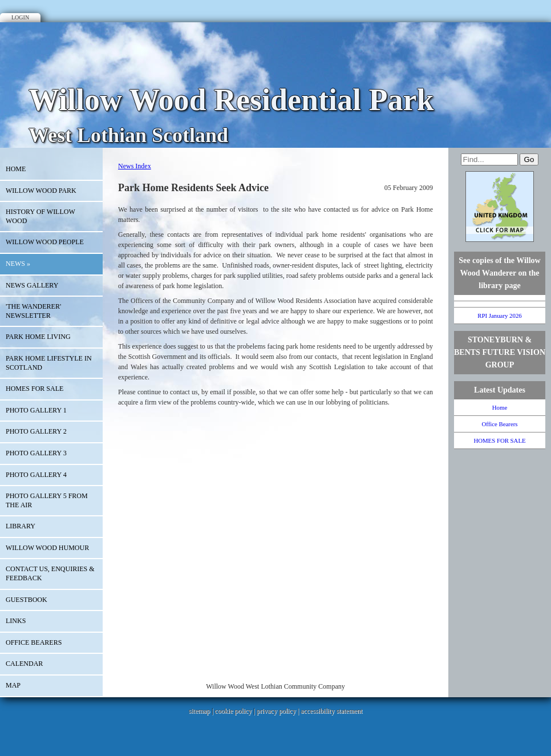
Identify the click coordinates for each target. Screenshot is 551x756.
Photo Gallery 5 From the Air (47, 500)
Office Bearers (34, 642)
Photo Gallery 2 (36, 431)
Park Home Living (38, 337)
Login (20, 17)
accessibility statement (331, 711)
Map (13, 685)
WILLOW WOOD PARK (41, 191)
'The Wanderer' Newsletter (33, 311)
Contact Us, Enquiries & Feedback (50, 573)
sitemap (199, 711)
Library (21, 526)
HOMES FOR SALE (35, 389)
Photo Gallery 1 (36, 410)
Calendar (24, 664)
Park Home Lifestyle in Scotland (49, 363)
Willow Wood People (45, 242)
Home (16, 169)
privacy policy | (279, 711)
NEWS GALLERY (32, 285)
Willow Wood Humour (47, 548)
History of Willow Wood (40, 216)
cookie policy (233, 711)
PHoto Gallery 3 (36, 453)
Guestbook (27, 600)
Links (16, 621)
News (18, 264)
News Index (135, 166)
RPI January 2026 (499, 316)
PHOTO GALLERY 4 (36, 475)
